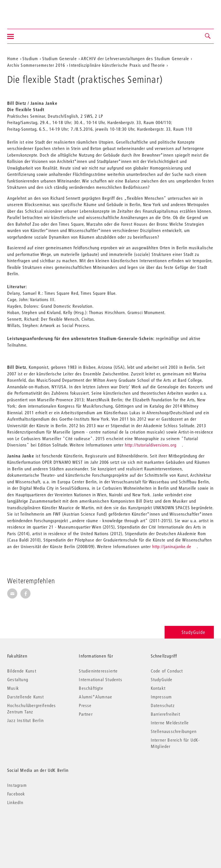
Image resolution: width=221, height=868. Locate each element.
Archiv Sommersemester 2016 (36, 65)
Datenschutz (163, 705)
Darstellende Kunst (26, 697)
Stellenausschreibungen (174, 731)
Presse (85, 705)
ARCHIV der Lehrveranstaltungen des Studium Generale (135, 58)
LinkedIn (15, 802)
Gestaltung (18, 679)
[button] (208, 36)
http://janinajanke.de (172, 546)
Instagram (17, 785)
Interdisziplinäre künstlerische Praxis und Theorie (117, 65)
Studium (30, 58)
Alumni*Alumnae (96, 697)
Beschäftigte (91, 688)
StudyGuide (189, 632)
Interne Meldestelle (170, 723)
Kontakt (158, 688)
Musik (13, 688)
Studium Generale (60, 58)
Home (13, 58)
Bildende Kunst (22, 671)
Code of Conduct (167, 671)
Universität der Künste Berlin (30, 11)
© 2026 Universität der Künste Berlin (37, 827)
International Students (100, 679)
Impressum (161, 697)
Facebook (16, 794)
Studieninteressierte (98, 671)
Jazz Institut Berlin (25, 720)
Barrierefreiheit (165, 714)
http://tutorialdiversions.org (151, 445)
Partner (86, 714)
